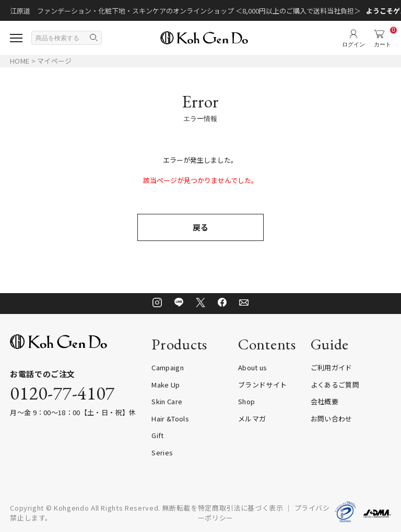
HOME (20, 61)
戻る (200, 227)
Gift (157, 435)
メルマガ (252, 419)
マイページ (54, 61)
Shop (246, 401)
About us (253, 367)
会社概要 (325, 401)
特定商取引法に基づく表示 (241, 508)
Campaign (168, 367)
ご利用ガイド (332, 367)
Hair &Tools (170, 419)
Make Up (166, 385)
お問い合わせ (332, 419)
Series (162, 452)
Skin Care (167, 401)
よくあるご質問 (335, 385)
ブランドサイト (262, 385)
